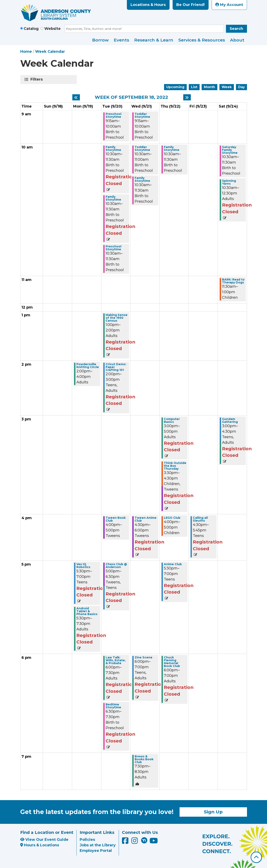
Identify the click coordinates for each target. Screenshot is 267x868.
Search (236, 29)
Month (209, 87)
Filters (37, 79)
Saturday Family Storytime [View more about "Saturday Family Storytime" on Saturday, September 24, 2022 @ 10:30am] (230, 150)
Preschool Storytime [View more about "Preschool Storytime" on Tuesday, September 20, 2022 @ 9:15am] (113, 115)
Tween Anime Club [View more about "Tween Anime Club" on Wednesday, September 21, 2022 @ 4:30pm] (146, 519)
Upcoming (175, 87)
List (194, 87)
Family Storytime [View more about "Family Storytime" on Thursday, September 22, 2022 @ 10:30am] (172, 148)
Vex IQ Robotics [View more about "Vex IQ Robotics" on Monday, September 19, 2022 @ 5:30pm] (83, 566)
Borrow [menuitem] (100, 40)
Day (241, 87)
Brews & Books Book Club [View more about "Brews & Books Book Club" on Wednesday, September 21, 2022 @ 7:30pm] (144, 759)
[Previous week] (76, 97)
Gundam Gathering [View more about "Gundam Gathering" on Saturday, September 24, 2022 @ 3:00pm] (230, 420)
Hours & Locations (40, 845)
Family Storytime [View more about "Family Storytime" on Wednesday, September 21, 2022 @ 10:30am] (142, 179)
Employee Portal (96, 851)
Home (26, 52)
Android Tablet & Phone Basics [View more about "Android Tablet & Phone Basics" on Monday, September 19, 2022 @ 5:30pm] (87, 611)
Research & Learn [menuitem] (154, 40)
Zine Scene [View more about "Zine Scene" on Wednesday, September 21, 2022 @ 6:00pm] (144, 657)
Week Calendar (50, 52)
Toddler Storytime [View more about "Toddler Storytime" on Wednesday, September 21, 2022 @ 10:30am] (142, 148)
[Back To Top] (256, 857)
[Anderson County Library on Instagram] (135, 842)
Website (53, 29)
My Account (229, 5)
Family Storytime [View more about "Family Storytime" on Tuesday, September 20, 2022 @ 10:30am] (113, 148)
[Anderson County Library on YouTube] (154, 842)
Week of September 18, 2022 (131, 97)
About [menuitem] (237, 40)
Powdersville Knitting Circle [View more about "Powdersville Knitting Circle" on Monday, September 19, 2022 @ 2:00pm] (88, 366)
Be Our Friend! (190, 5)
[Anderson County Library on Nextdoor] (144, 840)
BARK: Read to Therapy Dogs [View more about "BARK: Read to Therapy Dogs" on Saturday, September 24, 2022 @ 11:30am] (233, 281)
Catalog (31, 29)
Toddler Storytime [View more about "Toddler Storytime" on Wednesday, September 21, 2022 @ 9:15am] (142, 115)
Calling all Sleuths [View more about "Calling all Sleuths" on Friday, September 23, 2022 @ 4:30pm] (200, 519)
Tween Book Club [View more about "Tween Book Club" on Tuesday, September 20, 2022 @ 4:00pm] (116, 519)
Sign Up (213, 812)
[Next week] (187, 97)
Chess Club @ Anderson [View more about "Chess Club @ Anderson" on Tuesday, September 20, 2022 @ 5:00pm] (116, 566)
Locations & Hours (148, 5)
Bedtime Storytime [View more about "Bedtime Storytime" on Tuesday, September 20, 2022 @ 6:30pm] (113, 706)
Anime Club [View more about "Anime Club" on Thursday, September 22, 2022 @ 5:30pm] (173, 564)
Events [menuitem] (121, 40)
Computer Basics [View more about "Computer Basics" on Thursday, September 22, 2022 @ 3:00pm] (172, 420)
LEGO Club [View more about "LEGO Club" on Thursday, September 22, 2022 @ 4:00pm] (172, 518)
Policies (87, 840)
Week (227, 87)
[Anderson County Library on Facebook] (126, 842)
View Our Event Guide (44, 840)
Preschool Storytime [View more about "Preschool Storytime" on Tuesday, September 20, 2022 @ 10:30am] (113, 248)
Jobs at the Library (98, 845)
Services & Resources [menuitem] (202, 40)
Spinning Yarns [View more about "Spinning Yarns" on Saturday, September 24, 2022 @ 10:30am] (229, 182)
